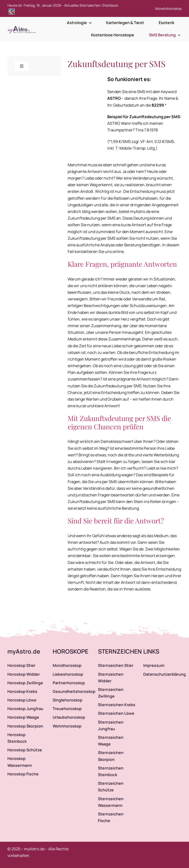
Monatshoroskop (168, 8)
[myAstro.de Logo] (23, 26)
